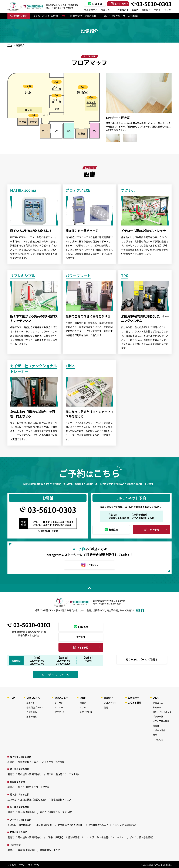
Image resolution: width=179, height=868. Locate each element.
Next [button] (175, 108)
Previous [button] (103, 108)
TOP (10, 45)
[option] (33, 119)
